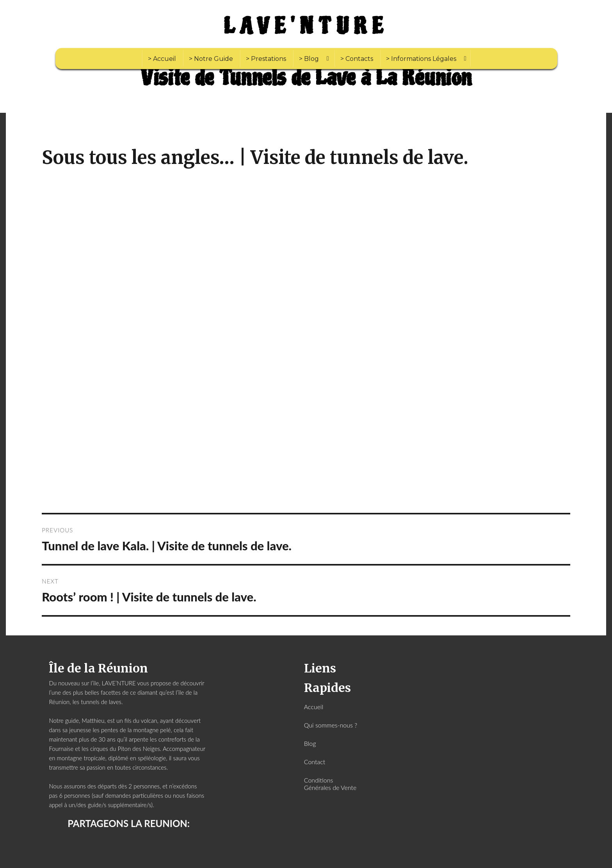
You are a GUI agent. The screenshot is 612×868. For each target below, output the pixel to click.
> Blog (309, 59)
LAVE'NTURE (306, 27)
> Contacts (357, 59)
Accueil (314, 707)
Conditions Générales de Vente (330, 784)
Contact (315, 762)
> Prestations (266, 59)
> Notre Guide (211, 59)
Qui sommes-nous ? (331, 725)
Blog (310, 743)
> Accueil (162, 59)
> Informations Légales (421, 59)
